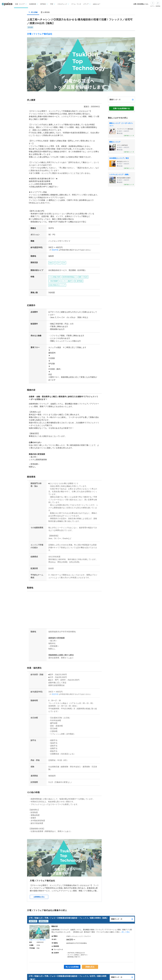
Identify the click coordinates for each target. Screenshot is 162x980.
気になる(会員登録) (72, 956)
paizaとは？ (97, 4)
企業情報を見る (39, 886)
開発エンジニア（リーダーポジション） (121, 124)
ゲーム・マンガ (76, 4)
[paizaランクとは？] (133, 100)
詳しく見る (126, 921)
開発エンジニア (115, 142)
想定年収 (54, 247)
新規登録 (158, 6)
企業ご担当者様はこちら (141, 4)
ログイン (153, 6)
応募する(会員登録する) (121, 108)
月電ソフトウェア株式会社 (40, 34)
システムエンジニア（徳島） (120, 174)
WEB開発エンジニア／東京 (119, 158)
